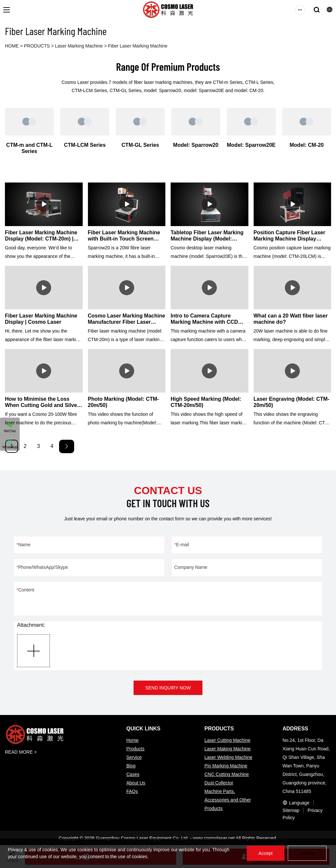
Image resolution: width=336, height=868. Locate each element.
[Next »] (67, 446)
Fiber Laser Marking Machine (138, 46)
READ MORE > (21, 752)
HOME (12, 46)
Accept (266, 853)
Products (135, 749)
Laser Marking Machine (79, 46)
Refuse (307, 853)
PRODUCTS (37, 46)
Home (132, 740)
